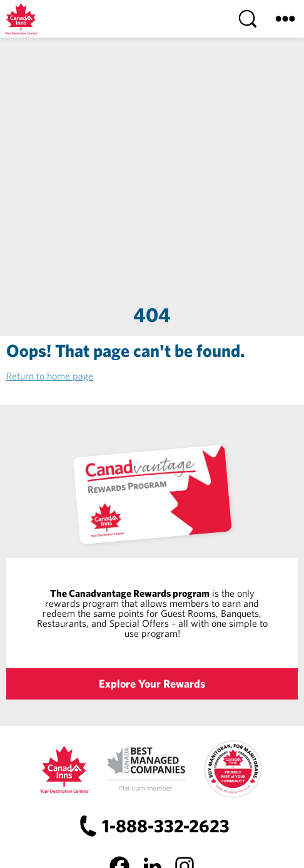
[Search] (248, 19)
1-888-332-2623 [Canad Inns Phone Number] (166, 826)
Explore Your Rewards (152, 684)
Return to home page (50, 376)
